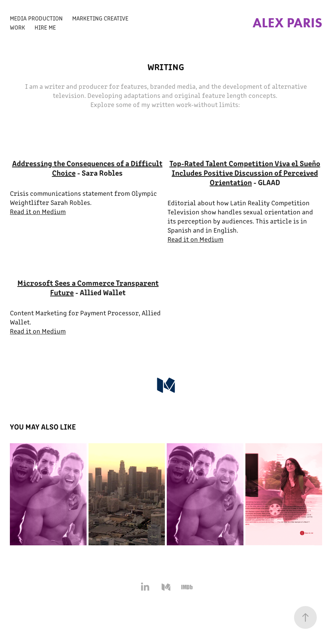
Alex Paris (287, 23)
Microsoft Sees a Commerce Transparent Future (88, 287)
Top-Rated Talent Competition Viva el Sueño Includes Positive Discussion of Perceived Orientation (245, 172)
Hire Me (45, 27)
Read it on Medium (38, 211)
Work (17, 27)
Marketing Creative (100, 18)
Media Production (36, 18)
